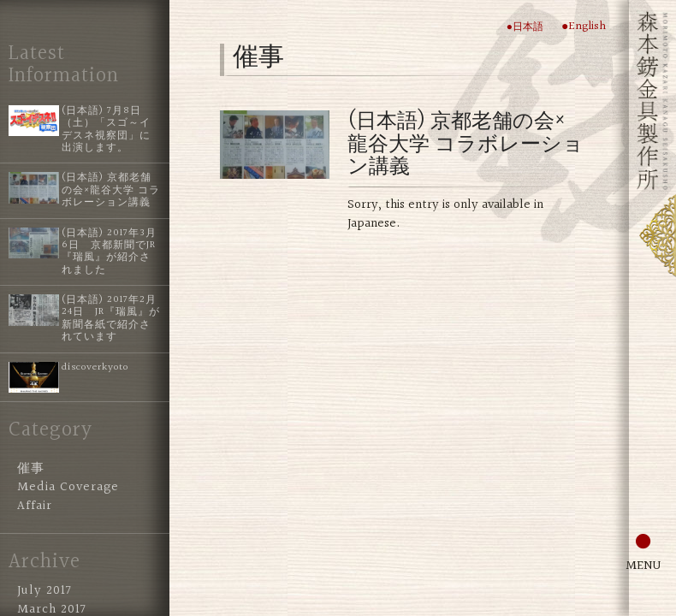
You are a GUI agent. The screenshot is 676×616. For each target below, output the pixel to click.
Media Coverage (68, 488)
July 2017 (44, 591)
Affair (35, 506)
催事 (31, 469)
